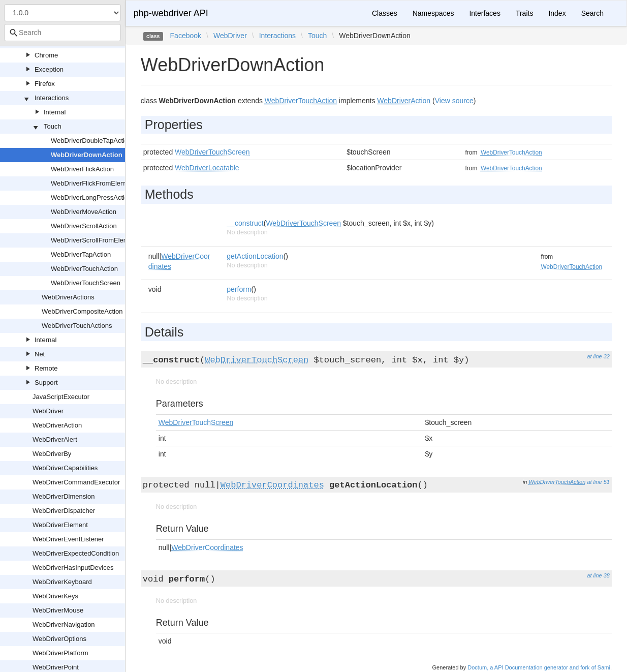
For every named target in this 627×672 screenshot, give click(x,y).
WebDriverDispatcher (64, 511)
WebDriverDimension (64, 496)
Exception (49, 69)
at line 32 (598, 356)
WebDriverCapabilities (65, 468)
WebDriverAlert (55, 439)
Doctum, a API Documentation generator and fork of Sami (539, 667)
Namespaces (433, 13)
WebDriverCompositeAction (82, 311)
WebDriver (48, 411)
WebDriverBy (52, 454)
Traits (524, 13)
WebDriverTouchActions (77, 326)
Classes (385, 13)
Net (40, 354)
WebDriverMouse (58, 610)
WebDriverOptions (59, 639)
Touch (53, 126)
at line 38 (598, 575)
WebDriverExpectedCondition (76, 553)
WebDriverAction (57, 425)
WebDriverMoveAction (84, 212)
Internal (55, 112)
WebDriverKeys (55, 596)
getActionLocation (255, 256)
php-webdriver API (171, 13)
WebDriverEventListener (68, 539)
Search (592, 13)
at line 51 (598, 482)
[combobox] (62, 33)
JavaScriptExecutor (61, 397)
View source (454, 101)
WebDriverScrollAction (84, 226)
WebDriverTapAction (81, 254)
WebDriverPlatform (60, 653)
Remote (46, 368)
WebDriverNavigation (64, 624)
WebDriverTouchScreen (86, 283)
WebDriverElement (60, 525)
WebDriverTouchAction (84, 269)
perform (239, 289)
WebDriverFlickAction (82, 169)
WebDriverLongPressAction (91, 197)
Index (557, 13)
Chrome (46, 55)
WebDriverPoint (56, 667)
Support (46, 383)
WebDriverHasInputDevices (73, 568)
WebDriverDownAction (87, 155)
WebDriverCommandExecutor (76, 482)
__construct (245, 223)
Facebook (186, 36)
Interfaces (484, 13)
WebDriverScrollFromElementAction (104, 240)
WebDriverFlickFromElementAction (102, 183)
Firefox (45, 84)
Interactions (52, 98)
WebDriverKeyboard (62, 582)
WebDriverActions (68, 297)
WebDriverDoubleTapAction (91, 141)
